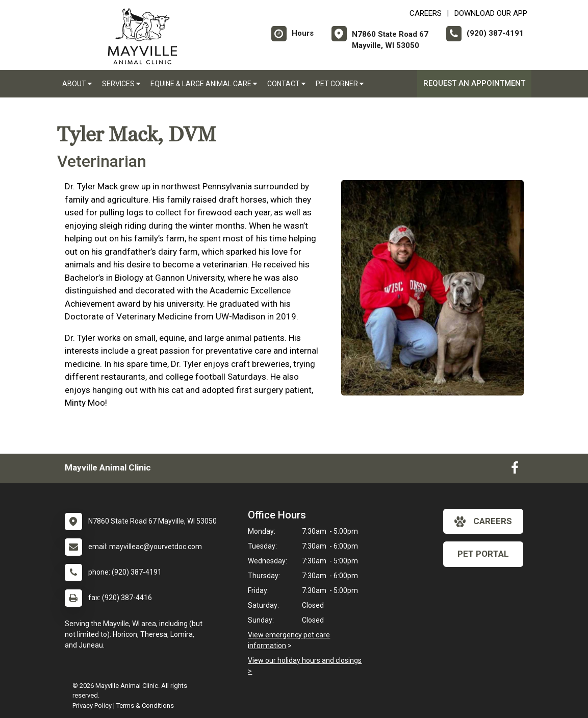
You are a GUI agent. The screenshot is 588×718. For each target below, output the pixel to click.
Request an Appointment (474, 83)
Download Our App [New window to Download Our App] (491, 13)
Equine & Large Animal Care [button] (204, 84)
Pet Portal (483, 554)
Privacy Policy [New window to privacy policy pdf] (92, 705)
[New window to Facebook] (515, 470)
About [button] (77, 84)
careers (483, 522)
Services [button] (121, 84)
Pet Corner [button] (340, 84)
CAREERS (426, 13)
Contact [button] (286, 84)
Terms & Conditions (145, 705)
